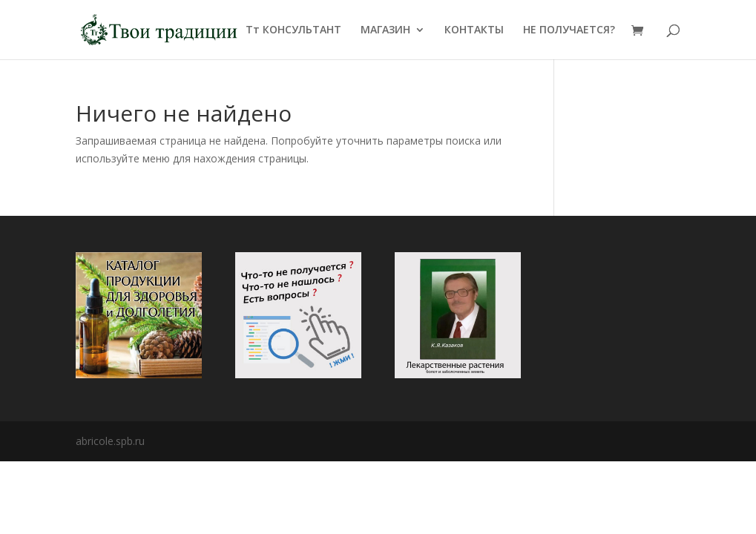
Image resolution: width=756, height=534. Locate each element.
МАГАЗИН (385, 30)
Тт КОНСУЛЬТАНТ (293, 30)
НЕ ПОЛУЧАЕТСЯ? (569, 30)
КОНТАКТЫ (474, 30)
